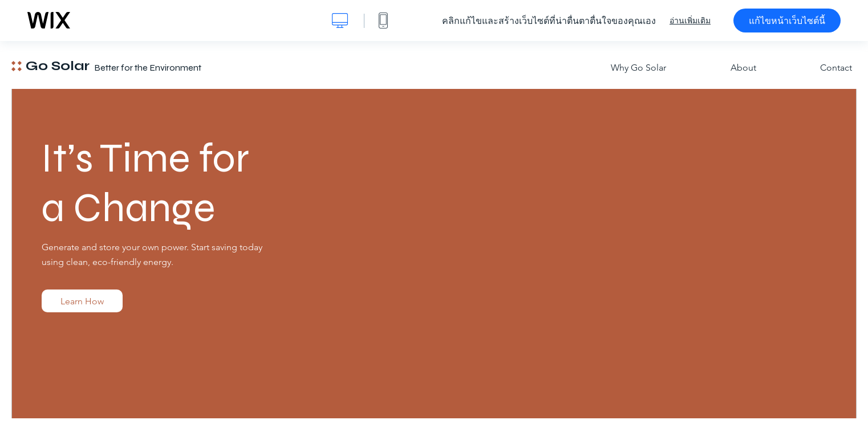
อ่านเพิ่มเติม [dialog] (690, 21)
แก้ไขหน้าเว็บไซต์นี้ (787, 21)
